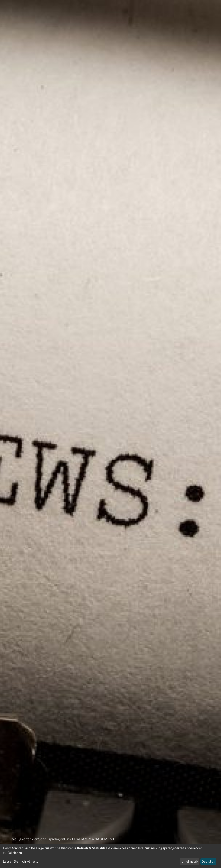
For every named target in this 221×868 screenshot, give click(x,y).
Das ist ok (208, 861)
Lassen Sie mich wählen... (21, 861)
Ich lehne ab (189, 861)
